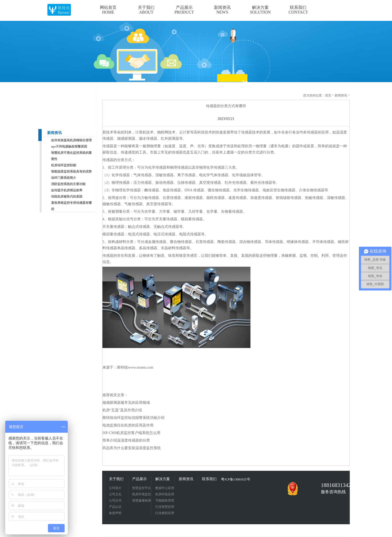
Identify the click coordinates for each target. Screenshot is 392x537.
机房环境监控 (142, 494)
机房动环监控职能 (64, 165)
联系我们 (209, 479)
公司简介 (115, 488)
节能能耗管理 (165, 501)
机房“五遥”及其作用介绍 (122, 410)
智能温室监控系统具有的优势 (71, 172)
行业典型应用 (165, 513)
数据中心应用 (165, 488)
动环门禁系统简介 (64, 178)
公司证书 (115, 501)
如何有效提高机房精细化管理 (71, 140)
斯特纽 (123, 367)
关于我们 (116, 479)
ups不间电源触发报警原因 (69, 147)
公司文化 (115, 494)
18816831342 (334, 485)
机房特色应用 (165, 494)
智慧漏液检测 (142, 501)
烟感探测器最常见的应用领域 (126, 403)
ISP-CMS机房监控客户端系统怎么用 (131, 433)
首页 (328, 95)
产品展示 (139, 479)
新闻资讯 (54, 133)
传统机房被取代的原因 (67, 197)
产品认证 (115, 507)
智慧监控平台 (142, 488)
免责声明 (115, 513)
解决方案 (163, 479)
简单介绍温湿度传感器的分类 (126, 440)
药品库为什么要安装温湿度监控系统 (132, 448)
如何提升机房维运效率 (67, 190)
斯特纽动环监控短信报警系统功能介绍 (133, 418)
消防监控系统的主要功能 (68, 184)
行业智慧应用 (165, 507)
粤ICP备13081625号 (235, 479)
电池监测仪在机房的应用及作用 (128, 425)
